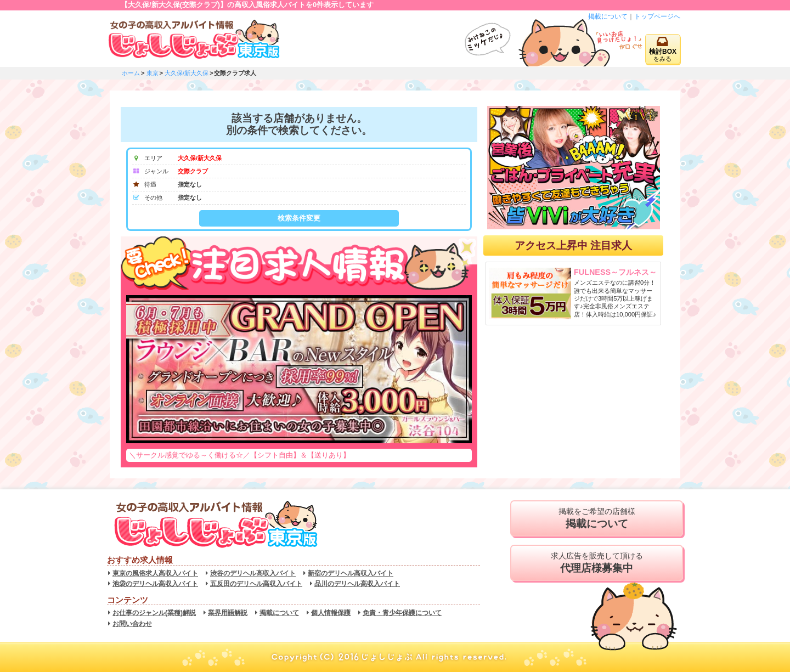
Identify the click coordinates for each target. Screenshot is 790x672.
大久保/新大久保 (187, 73)
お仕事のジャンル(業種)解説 (154, 613)
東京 (153, 73)
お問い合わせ (132, 624)
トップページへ (657, 16)
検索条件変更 (299, 218)
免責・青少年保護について (402, 613)
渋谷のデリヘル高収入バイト (253, 573)
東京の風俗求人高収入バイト (155, 573)
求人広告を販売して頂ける (597, 563)
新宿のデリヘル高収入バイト (351, 573)
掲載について (608, 16)
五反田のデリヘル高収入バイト (256, 584)
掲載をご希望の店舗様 (597, 518)
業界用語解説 (228, 613)
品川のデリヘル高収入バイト (357, 584)
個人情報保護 (331, 613)
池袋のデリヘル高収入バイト (155, 584)
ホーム (131, 73)
